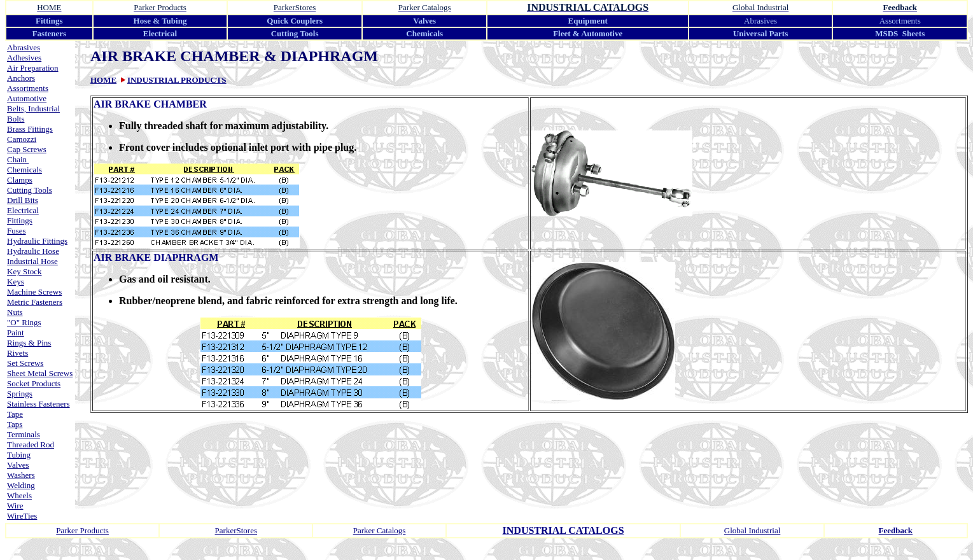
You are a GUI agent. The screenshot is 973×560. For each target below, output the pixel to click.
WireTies (22, 516)
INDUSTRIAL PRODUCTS (177, 80)
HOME (103, 80)
